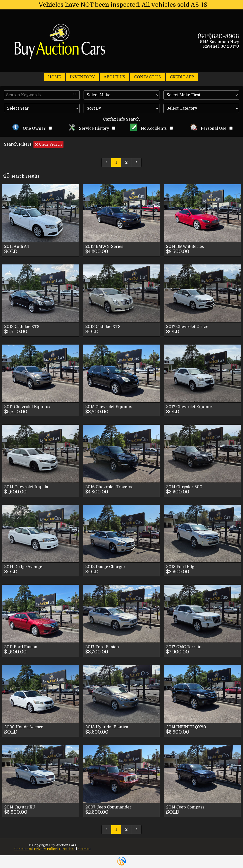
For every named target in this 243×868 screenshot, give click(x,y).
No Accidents (152, 129)
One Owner (32, 129)
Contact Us (23, 849)
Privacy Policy (45, 849)
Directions (67, 849)
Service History (92, 129)
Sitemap (84, 849)
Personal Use (211, 129)
